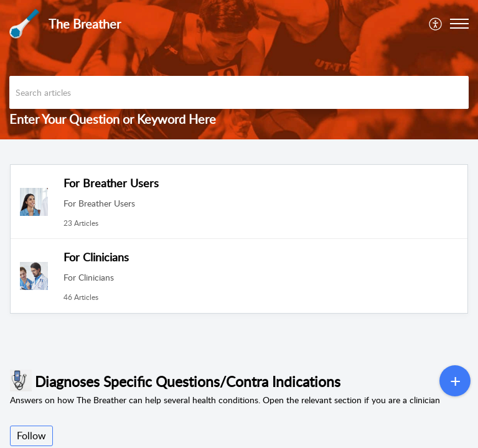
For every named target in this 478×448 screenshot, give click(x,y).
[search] (239, 92)
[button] (436, 24)
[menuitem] (436, 24)
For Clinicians (96, 257)
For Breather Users (111, 183)
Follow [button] (31, 436)
